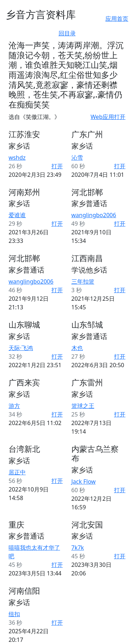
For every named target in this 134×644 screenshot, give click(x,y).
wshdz (17, 158)
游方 (14, 406)
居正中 (17, 472)
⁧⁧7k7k (78, 548)
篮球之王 (83, 406)
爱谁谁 (17, 215)
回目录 (67, 33)
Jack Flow (84, 481)
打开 (57, 166)
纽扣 (14, 614)
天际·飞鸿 (21, 348)
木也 (77, 348)
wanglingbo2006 (94, 215)
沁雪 (77, 158)
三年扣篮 (83, 281)
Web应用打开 (108, 117)
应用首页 (117, 19)
